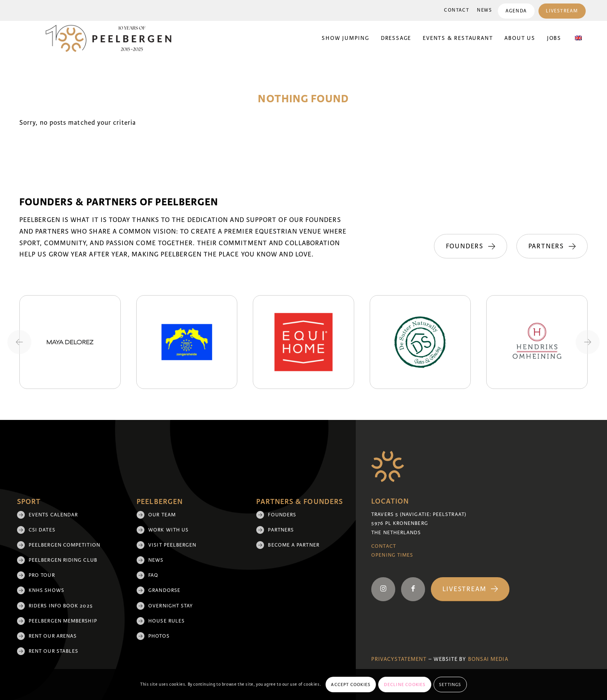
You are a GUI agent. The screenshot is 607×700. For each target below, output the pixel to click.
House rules (166, 621)
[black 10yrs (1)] (113, 38)
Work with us (168, 530)
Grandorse (164, 590)
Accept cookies (351, 685)
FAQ (153, 575)
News (484, 10)
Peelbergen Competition (64, 545)
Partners (281, 530)
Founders (282, 515)
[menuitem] (457, 10)
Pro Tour (42, 575)
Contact (457, 10)
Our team (162, 515)
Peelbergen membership (63, 621)
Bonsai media (488, 659)
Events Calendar (53, 515)
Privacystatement (399, 659)
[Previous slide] (19, 342)
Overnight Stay (171, 606)
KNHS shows (46, 590)
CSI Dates (42, 530)
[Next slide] (588, 342)
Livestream (562, 11)
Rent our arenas (53, 636)
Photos (159, 636)
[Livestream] (470, 589)
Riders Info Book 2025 (61, 606)
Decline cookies (405, 685)
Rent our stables (53, 651)
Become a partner (293, 545)
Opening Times (392, 555)
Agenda (516, 11)
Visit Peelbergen (172, 545)
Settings (450, 685)
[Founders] (470, 246)
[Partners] (552, 246)
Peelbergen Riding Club (63, 560)
